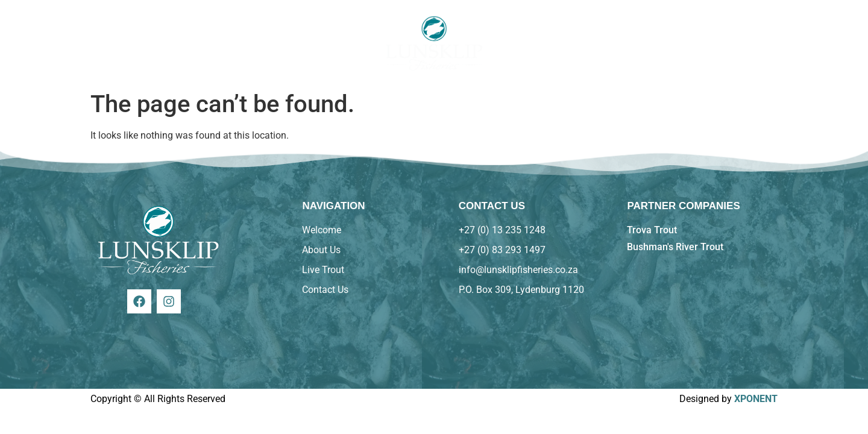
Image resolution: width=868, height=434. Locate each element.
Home (111, 43)
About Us (175, 43)
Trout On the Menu (269, 43)
